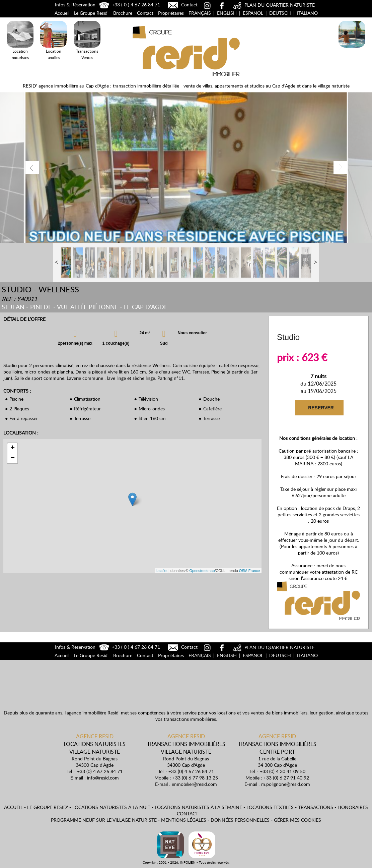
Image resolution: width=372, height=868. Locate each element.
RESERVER (321, 408)
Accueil (62, 13)
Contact (182, 5)
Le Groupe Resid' (91, 13)
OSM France (249, 571)
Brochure (123, 13)
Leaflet (162, 571)
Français (200, 13)
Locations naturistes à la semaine (198, 807)
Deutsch (280, 13)
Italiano (307, 13)
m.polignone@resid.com (286, 784)
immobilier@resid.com (194, 784)
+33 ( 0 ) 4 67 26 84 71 (129, 5)
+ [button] (13, 448)
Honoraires (353, 807)
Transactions (316, 807)
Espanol (253, 13)
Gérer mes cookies (297, 820)
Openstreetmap (202, 571)
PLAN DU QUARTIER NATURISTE (273, 5)
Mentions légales (184, 820)
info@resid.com (103, 778)
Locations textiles (270, 807)
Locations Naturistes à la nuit (352, 49)
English (227, 13)
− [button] (13, 458)
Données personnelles (240, 820)
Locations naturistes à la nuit (111, 807)
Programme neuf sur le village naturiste (104, 820)
